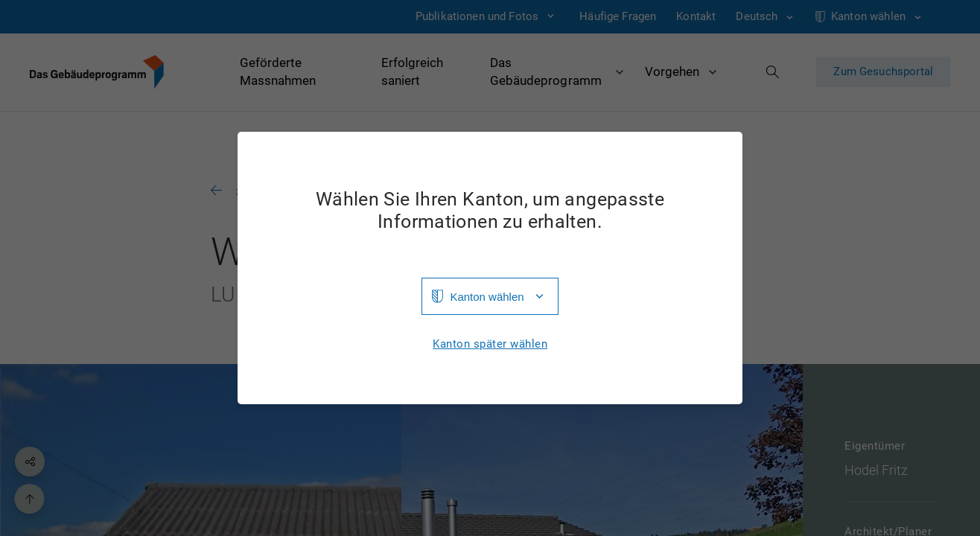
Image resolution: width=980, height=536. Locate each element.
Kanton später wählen (490, 344)
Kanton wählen (487, 297)
